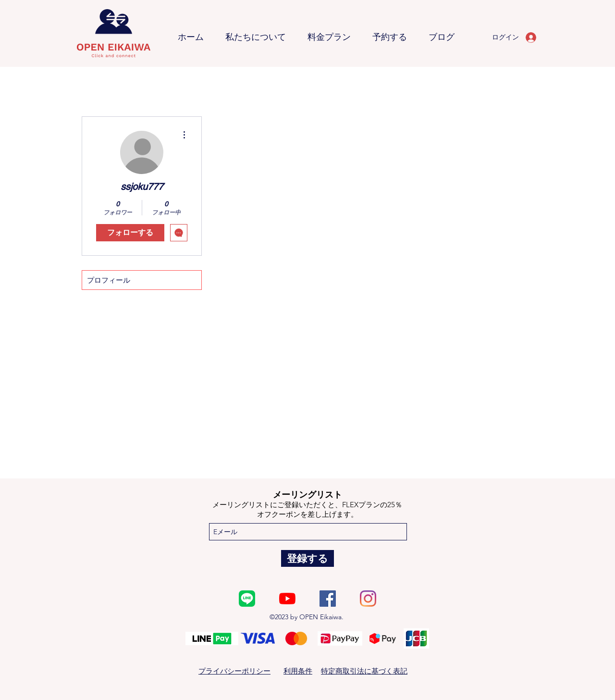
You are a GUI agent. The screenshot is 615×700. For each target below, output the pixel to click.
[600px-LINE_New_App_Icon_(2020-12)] (247, 599)
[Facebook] (328, 599)
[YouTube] (287, 599)
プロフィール (109, 280)
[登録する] (307, 558)
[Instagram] (368, 599)
